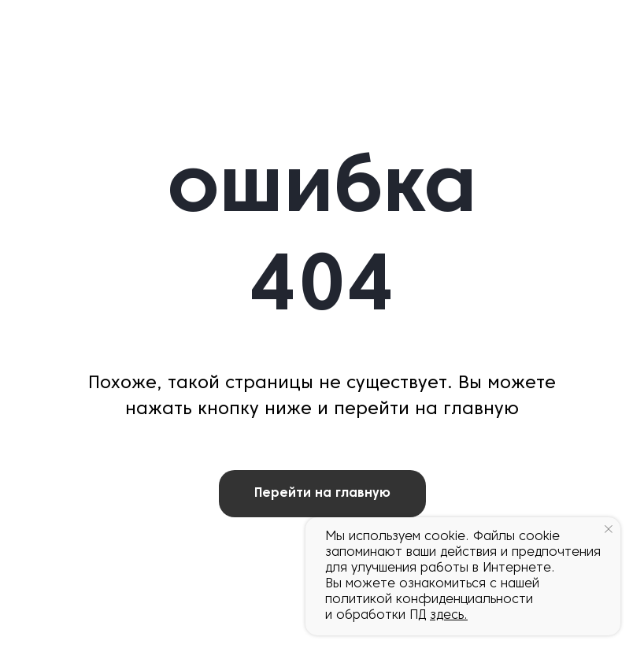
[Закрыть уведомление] (609, 529)
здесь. (449, 616)
